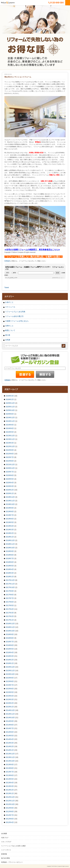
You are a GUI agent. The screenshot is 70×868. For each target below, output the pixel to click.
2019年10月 (10, 504)
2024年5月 (10, 432)
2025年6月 (10, 414)
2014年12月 (10, 710)
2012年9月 (10, 808)
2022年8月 (10, 454)
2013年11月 (10, 757)
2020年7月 (10, 472)
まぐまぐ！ (62, 278)
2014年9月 (10, 721)
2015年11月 (10, 671)
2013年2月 (10, 790)
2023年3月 (10, 443)
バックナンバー (12, 278)
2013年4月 (10, 783)
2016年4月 (10, 652)
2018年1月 (10, 577)
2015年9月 (10, 678)
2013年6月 (10, 775)
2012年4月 (10, 822)
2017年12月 (10, 580)
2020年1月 (10, 493)
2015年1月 (10, 707)
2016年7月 (10, 642)
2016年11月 (10, 627)
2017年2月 (10, 616)
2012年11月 (10, 801)
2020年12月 (10, 468)
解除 (14, 273)
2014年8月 (10, 725)
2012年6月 (10, 819)
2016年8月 (10, 638)
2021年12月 (10, 464)
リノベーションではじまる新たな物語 (13, 846)
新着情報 (4, 854)
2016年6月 (10, 645)
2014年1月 (10, 750)
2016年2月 (10, 660)
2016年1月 (10, 663)
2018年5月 (10, 566)
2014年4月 (10, 739)
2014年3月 (10, 743)
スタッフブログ (6, 842)
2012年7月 (10, 815)
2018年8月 (10, 555)
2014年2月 (10, 746)
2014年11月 (10, 714)
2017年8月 (10, 595)
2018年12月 (10, 540)
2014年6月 (10, 732)
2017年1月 (10, 620)
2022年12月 (10, 446)
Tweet (7, 287)
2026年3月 (10, 396)
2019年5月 (10, 522)
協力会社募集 (6, 858)
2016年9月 (10, 634)
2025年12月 (10, 403)
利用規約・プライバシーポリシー (12, 862)
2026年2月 (10, 399)
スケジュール (10, 307)
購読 (7, 273)
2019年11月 (10, 501)
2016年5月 (10, 649)
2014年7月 (10, 728)
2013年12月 (10, 754)
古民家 (8, 340)
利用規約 (7, 261)
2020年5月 (10, 479)
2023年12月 (10, 436)
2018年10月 (10, 548)
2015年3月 (10, 699)
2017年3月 (10, 613)
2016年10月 (10, 631)
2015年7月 (10, 685)
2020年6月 (10, 475)
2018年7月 (10, 558)
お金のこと (9, 302)
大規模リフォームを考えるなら (17, 321)
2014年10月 (10, 718)
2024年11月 (10, 421)
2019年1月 (10, 537)
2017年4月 (10, 609)
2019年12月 (10, 497)
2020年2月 (10, 490)
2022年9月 (10, 450)
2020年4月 (10, 483)
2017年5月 (10, 605)
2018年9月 (10, 551)
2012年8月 (10, 811)
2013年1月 (10, 793)
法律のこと (9, 326)
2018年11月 (10, 544)
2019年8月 (10, 511)
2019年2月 (10, 533)
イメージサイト (6, 850)
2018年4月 (10, 569)
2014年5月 (10, 736)
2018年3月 (10, 573)
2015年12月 (10, 667)
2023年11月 (10, 439)
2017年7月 (10, 598)
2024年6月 (10, 428)
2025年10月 (10, 410)
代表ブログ (5, 838)
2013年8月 (10, 768)
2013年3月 (10, 786)
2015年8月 (10, 681)
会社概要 (4, 834)
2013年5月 (10, 779)
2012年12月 (10, 797)
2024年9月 (10, 425)
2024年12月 (10, 417)
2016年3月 (10, 656)
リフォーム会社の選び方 (14, 316)
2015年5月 (10, 692)
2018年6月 (10, 562)
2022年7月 (10, 457)
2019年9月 (10, 508)
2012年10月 (10, 804)
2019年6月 (10, 519)
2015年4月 (10, 696)
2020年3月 (10, 486)
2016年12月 (10, 624)
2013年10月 (10, 761)
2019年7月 (10, 515)
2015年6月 (10, 689)
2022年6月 (10, 461)
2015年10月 (10, 674)
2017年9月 (10, 591)
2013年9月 (10, 765)
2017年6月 (10, 602)
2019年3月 (10, 530)
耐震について (10, 330)
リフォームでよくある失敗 (15, 312)
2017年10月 (10, 587)
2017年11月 (10, 584)
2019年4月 (10, 526)
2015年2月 (10, 703)
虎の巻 (8, 335)
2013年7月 (10, 772)
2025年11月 (10, 407)
